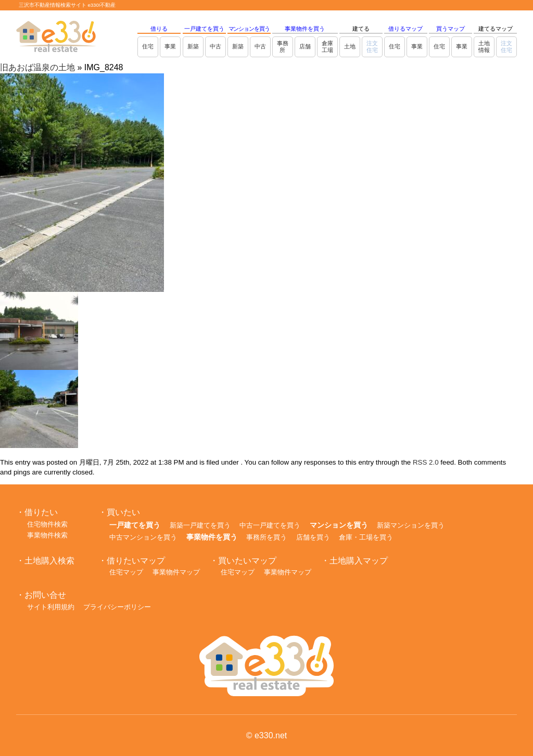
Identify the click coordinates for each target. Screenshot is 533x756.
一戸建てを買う (204, 29)
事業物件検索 (47, 535)
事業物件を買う (305, 29)
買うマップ (450, 29)
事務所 (283, 47)
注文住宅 (372, 47)
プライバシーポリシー (117, 607)
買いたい (123, 512)
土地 (350, 46)
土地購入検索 (49, 561)
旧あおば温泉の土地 (37, 67)
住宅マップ (126, 572)
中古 (215, 46)
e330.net (271, 735)
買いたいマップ (247, 561)
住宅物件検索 (47, 524)
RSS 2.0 (426, 462)
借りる (159, 29)
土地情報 (484, 47)
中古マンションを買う (143, 537)
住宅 (148, 46)
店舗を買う (313, 537)
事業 (170, 46)
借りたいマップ (136, 561)
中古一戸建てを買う (270, 525)
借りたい (41, 512)
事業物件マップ (176, 572)
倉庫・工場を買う (366, 537)
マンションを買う (249, 29)
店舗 (305, 46)
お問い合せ (45, 595)
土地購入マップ (359, 561)
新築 (193, 46)
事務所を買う (266, 537)
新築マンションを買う (411, 525)
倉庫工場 (327, 47)
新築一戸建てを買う (200, 525)
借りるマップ (405, 29)
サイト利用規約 (51, 607)
